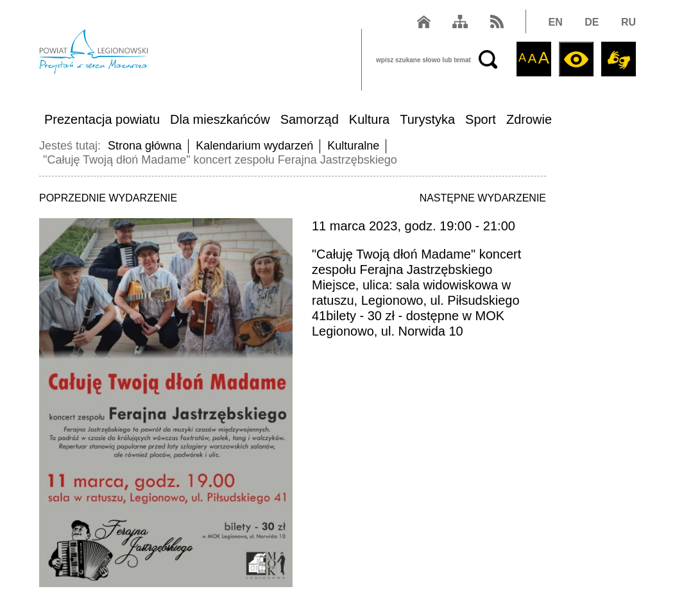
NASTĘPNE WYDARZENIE (483, 198)
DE (592, 22)
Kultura (369, 119)
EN (556, 22)
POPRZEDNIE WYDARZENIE (108, 198)
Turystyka (427, 119)
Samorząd (310, 119)
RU (628, 22)
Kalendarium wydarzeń (254, 146)
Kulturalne (353, 146)
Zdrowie (529, 119)
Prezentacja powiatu (102, 119)
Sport (481, 119)
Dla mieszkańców (220, 119)
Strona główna (145, 146)
